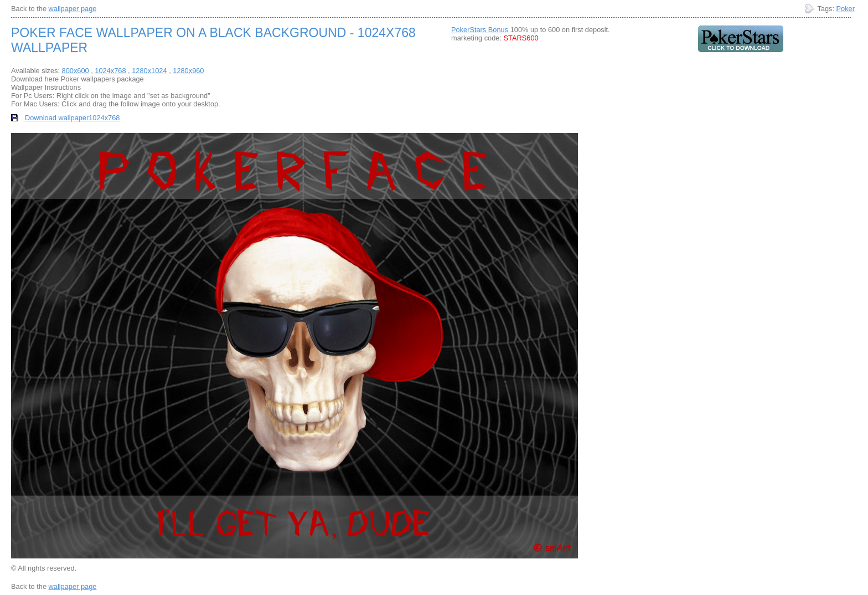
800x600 (76, 71)
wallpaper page (73, 9)
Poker (846, 9)
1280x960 (188, 71)
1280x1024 (149, 71)
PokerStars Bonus (480, 30)
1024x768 (110, 71)
